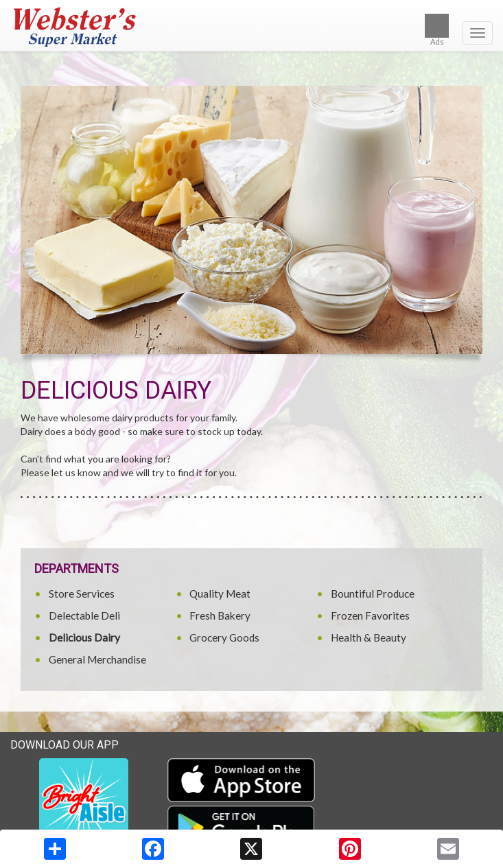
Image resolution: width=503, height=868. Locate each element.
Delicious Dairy (84, 637)
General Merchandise (97, 659)
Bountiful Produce (373, 594)
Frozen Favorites (370, 615)
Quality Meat (220, 594)
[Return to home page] (251, 27)
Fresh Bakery (220, 615)
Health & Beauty (369, 637)
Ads (437, 30)
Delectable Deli (84, 615)
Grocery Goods (224, 637)
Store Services (82, 594)
